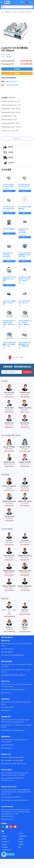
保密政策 (4, 836)
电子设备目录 (5, 842)
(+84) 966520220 (9, 652)
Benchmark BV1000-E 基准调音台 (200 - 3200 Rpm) (9, 279)
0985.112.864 (25, 412)
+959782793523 (9, 778)
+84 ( (8, 85)
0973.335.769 (9, 575)
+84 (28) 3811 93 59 (20, 670)
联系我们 (4, 839)
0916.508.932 (25, 545)
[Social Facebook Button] (3, 827)
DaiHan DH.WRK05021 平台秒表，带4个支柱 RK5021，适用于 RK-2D (9, 323)
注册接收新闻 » (27, 372)
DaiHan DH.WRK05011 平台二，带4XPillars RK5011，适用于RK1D (25, 323)
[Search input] (16, 7)
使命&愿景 (5, 847)
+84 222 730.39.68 (9, 690)
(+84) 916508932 (25, 614)
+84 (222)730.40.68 (19, 690)
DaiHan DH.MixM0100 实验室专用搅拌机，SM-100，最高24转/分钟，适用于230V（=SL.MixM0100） (25, 346)
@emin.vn (8, 710)
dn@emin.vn (21, 730)
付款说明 (21, 833)
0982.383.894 (25, 397)
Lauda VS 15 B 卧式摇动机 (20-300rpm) (22, 12)
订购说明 (4, 844)
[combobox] (16, 7)
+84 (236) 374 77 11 (9, 725)
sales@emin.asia (9, 764)
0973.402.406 (25, 466)
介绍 (3, 833)
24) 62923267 (14, 85)
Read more (16, 139)
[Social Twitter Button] (7, 827)
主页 (2, 12)
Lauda (8, 55)
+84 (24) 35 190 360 (9, 655)
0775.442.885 (9, 521)
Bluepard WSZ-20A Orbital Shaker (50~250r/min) (8, 255)
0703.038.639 (9, 590)
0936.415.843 (9, 466)
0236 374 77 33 (9, 490)
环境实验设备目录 (7, 850)
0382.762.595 (9, 412)
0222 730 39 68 (9, 451)
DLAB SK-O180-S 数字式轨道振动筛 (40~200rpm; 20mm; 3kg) (25, 255)
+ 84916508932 (8, 760)
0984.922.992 (9, 560)
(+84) (8, 81)
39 (22, 357)
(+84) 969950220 (9, 632)
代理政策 (21, 844)
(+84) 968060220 (9, 616)
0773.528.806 (25, 506)
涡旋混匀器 (8, 12)
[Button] (2, 2)
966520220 (13, 81)
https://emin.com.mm (9, 780)
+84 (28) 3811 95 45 (9, 675)
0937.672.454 (9, 545)
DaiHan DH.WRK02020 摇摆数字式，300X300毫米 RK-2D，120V (9, 344)
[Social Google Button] (11, 827)
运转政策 (21, 839)
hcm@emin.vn (22, 675)
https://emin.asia (21, 764)
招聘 (20, 847)
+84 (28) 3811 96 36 (9, 670)
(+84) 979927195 (25, 632)
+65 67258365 (19, 760)
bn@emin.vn (8, 693)
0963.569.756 (25, 427)
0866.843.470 (25, 560)
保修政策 (21, 842)
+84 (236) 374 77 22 (20, 725)
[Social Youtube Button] (15, 827)
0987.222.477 (9, 397)
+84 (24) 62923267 (9, 649)
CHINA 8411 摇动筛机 (8, 229)
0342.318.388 (25, 590)
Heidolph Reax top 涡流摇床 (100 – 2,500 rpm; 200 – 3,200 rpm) (24, 279)
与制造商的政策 (23, 836)
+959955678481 (18, 778)
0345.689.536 (9, 506)
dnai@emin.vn (8, 748)
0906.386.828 (25, 575)
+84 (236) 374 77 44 (9, 730)
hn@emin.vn (21, 655)
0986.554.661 (9, 427)
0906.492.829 (25, 490)
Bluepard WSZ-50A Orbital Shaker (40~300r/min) (23, 231)
